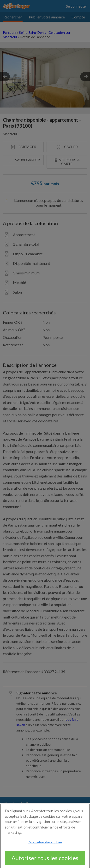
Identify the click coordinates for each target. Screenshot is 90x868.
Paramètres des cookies (45, 848)
